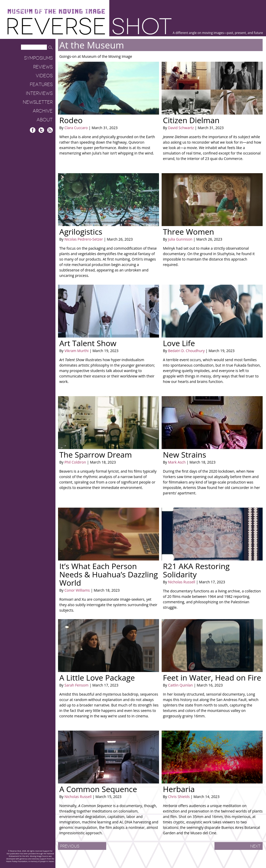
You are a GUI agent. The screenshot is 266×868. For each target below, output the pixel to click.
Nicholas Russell (182, 582)
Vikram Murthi (77, 351)
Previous (70, 846)
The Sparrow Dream (96, 455)
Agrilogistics (81, 232)
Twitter (41, 130)
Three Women (188, 232)
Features (41, 85)
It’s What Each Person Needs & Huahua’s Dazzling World (109, 574)
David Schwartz (181, 128)
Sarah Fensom (77, 685)
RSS (50, 130)
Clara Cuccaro (76, 128)
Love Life (179, 343)
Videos (44, 76)
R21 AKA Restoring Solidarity (196, 570)
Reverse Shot (89, 26)
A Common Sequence (98, 789)
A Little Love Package (97, 678)
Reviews (43, 67)
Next (255, 846)
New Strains (185, 455)
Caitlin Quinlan (181, 685)
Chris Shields (179, 797)
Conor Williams (77, 590)
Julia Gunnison (180, 239)
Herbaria (179, 789)
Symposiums (38, 58)
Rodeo (71, 120)
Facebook (33, 130)
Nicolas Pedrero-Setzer (84, 239)
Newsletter (38, 102)
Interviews (39, 93)
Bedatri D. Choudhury (186, 351)
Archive (43, 111)
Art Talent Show (88, 343)
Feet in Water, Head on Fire (212, 678)
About (45, 120)
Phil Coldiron (75, 462)
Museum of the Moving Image (56, 12)
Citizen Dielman (191, 120)
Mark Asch (177, 462)
